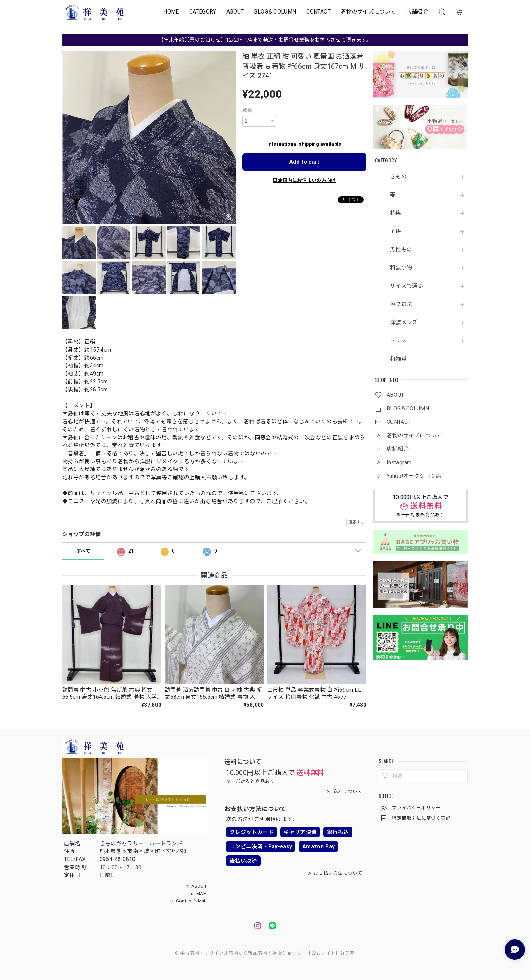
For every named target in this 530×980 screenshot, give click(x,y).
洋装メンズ (404, 323)
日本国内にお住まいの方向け (304, 180)
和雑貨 (398, 359)
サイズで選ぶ (407, 286)
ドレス (398, 341)
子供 (396, 231)
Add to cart (304, 162)
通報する (356, 522)
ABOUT (235, 12)
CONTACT (318, 12)
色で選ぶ (401, 304)
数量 (248, 110)
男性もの (401, 250)
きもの (398, 177)
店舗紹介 (417, 12)
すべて (83, 551)
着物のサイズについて (368, 12)
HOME (171, 12)
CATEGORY (203, 12)
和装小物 (401, 268)
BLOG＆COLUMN (275, 12)
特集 (396, 213)
